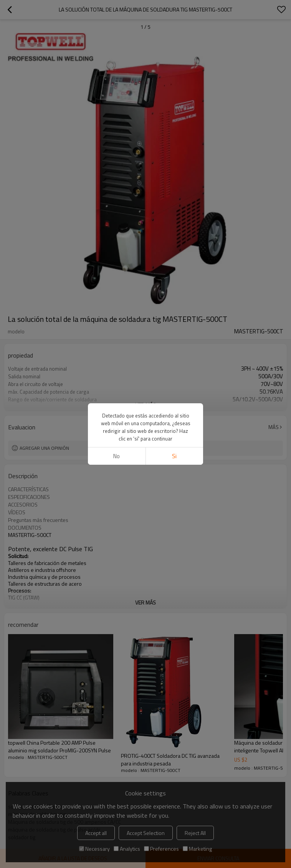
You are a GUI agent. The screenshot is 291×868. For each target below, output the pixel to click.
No (117, 456)
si (174, 456)
